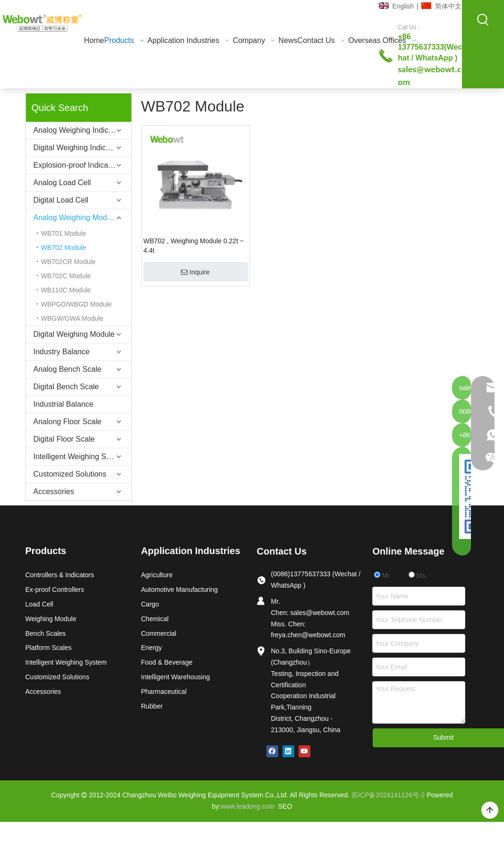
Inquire (195, 272)
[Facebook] (272, 751)
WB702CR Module (68, 262)
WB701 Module (64, 233)
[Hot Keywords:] (483, 20)
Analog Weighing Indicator (78, 130)
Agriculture (157, 575)
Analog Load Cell (62, 183)
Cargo (150, 604)
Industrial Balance (64, 404)
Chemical (155, 619)
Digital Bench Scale (66, 387)
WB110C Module (66, 290)
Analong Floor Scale (68, 422)
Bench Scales (46, 633)
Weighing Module (51, 619)
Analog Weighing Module (76, 218)
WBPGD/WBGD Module (77, 304)
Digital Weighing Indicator (76, 148)
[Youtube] (304, 751)
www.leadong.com (248, 806)
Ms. (418, 575)
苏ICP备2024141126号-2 (388, 795)
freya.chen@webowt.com (308, 635)
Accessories (54, 491)
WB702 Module (64, 248)
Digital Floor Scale (64, 439)
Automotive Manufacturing (180, 590)
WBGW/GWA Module (73, 318)
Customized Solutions (70, 474)
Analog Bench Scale (68, 369)
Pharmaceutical (164, 692)
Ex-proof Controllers (55, 590)
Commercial (159, 633)
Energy (152, 648)
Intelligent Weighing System (80, 457)
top (490, 811)
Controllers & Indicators (60, 575)
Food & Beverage (167, 662)
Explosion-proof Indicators (77, 165)
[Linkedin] (288, 751)
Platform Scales (49, 648)
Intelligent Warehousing (176, 677)
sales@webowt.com (320, 613)
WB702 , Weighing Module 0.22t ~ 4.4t (194, 246)
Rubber (152, 706)
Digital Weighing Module (74, 334)
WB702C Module (66, 276)
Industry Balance (62, 352)
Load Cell (39, 604)
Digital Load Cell (61, 200)
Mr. (383, 575)
